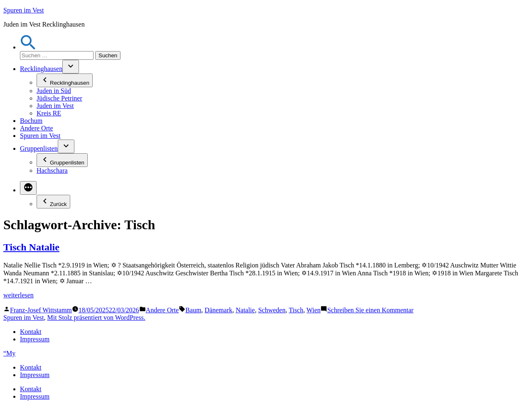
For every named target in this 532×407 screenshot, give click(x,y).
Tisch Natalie (31, 247)
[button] (28, 47)
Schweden (272, 310)
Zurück (53, 202)
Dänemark (218, 310)
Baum (193, 310)
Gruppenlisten (39, 148)
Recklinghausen (41, 69)
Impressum (35, 339)
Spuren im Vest (23, 10)
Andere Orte (37, 128)
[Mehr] (28, 188)
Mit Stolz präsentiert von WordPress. (96, 318)
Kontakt (31, 332)
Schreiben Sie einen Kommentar (370, 310)
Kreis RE (49, 113)
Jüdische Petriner (59, 98)
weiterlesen (18, 295)
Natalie (245, 310)
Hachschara (52, 170)
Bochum (31, 121)
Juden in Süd (54, 91)
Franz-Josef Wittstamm (41, 310)
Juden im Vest (55, 106)
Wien (313, 310)
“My (9, 353)
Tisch (296, 310)
